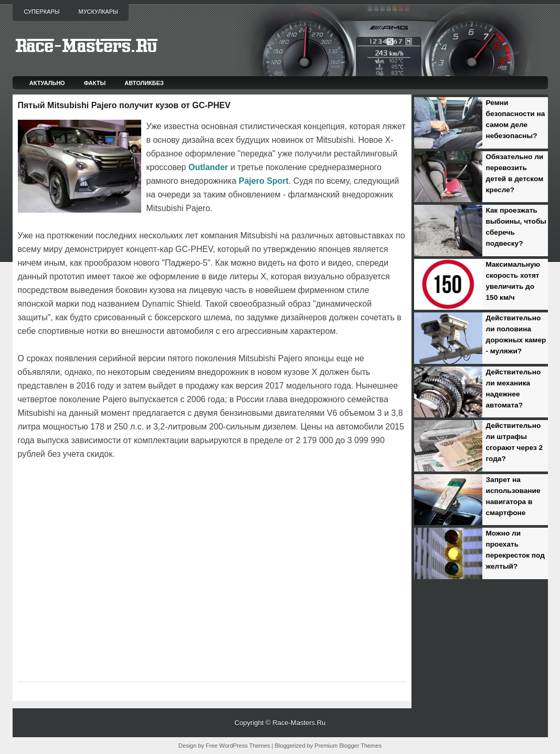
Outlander (208, 167)
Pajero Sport (264, 181)
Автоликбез (144, 83)
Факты (95, 83)
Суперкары (42, 12)
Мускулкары (98, 12)
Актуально (47, 83)
